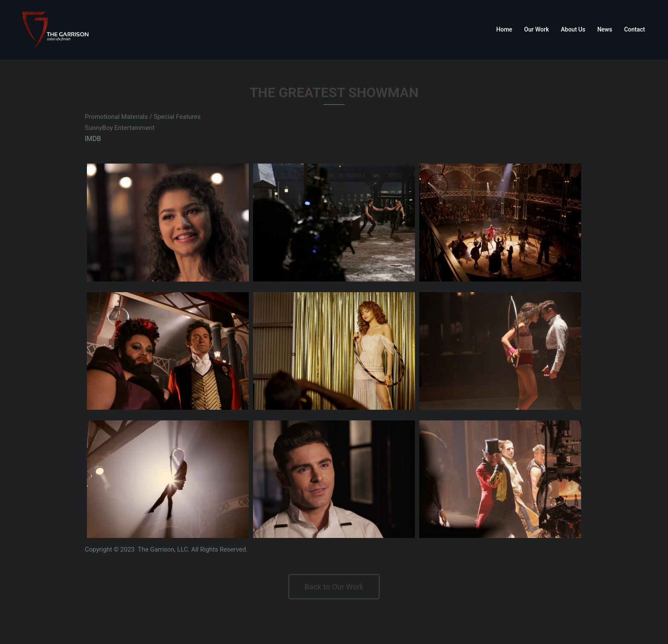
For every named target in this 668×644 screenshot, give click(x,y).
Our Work (536, 29)
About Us (573, 29)
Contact (635, 29)
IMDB (92, 138)
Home (504, 29)
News (605, 29)
